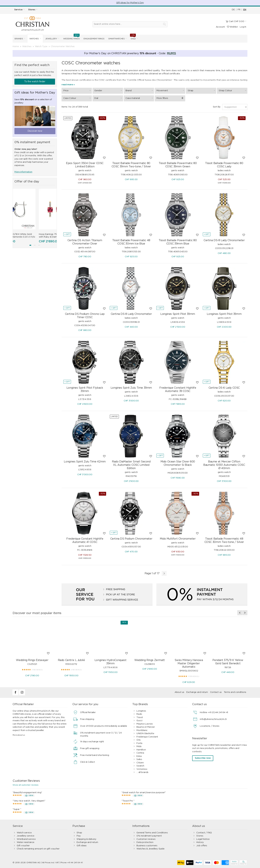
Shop (79, 833)
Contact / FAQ (204, 833)
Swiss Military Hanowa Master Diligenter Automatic (189, 663)
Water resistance (26, 842)
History (200, 842)
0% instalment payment (149, 836)
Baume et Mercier (146, 727)
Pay (79, 836)
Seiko (139, 759)
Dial (109, 98)
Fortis (139, 743)
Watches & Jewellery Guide (150, 849)
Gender (109, 91)
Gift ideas (81, 846)
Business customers (147, 846)
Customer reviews (146, 839)
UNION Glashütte (145, 734)
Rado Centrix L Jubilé (71, 660)
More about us (19, 735)
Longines (141, 711)
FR (239, 10)
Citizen (140, 763)
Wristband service (26, 839)
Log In (243, 27)
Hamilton (141, 750)
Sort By (217, 107)
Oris (138, 740)
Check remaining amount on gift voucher (38, 849)
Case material (140, 98)
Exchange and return (197, 692)
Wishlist (232, 27)
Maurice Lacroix (145, 724)
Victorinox (142, 769)
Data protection (145, 842)
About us (179, 692)
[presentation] (240, 613)
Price (78, 91)
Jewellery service (25, 836)
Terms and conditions (235, 692)
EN (245, 10)
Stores (200, 836)
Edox (139, 756)
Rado (139, 714)
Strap (202, 91)
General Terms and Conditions (152, 833)
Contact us (216, 692)
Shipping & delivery (86, 839)
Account (220, 27)
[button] (30, 245)
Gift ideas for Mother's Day (130, 3)
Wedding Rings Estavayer (32, 660)
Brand (140, 91)
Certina (140, 753)
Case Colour (78, 98)
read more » (68, 85)
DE (233, 10)
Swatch (140, 766)
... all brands (142, 772)
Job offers (202, 846)
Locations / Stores (210, 726)
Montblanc (142, 730)
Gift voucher (23, 846)
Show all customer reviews (25, 785)
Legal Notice (203, 839)
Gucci (139, 721)
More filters (162, 98)
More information (23, 172)
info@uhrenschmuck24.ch (213, 719)
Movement (171, 91)
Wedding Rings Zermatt (150, 660)
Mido (139, 746)
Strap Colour (233, 91)
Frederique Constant (147, 737)
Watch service (24, 833)
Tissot (140, 717)
